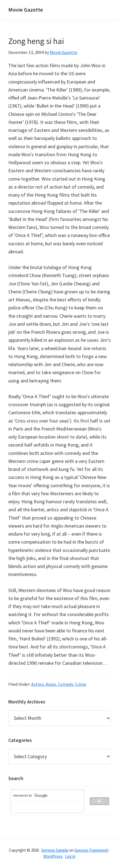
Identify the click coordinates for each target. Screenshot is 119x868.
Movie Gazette (26, 10)
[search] (45, 796)
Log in (70, 856)
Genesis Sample (55, 850)
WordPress (53, 856)
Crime (80, 684)
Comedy (65, 684)
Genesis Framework (91, 850)
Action (37, 684)
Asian (51, 684)
